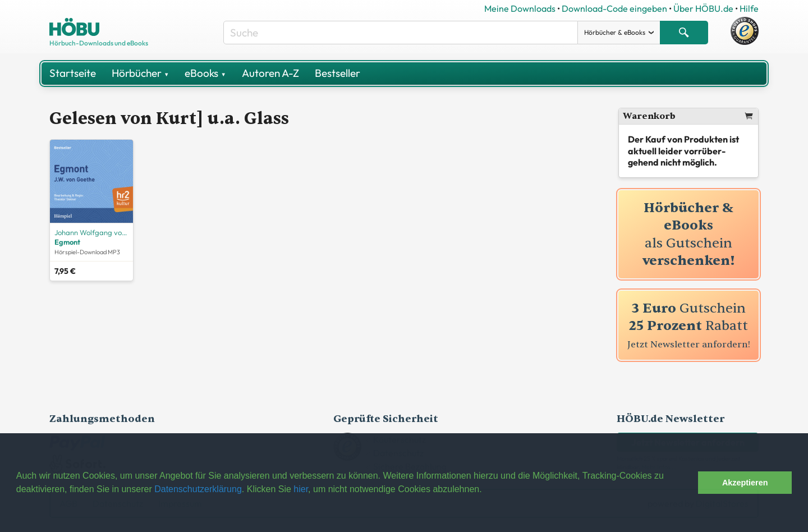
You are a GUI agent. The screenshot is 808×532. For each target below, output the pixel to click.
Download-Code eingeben (614, 8)
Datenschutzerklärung (198, 489)
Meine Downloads (520, 8)
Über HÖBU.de (703, 8)
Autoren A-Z (270, 73)
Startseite (73, 73)
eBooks (205, 73)
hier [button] (301, 489)
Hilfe (749, 8)
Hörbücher (140, 73)
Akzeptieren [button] (745, 483)
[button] (687, 483)
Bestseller (338, 73)
